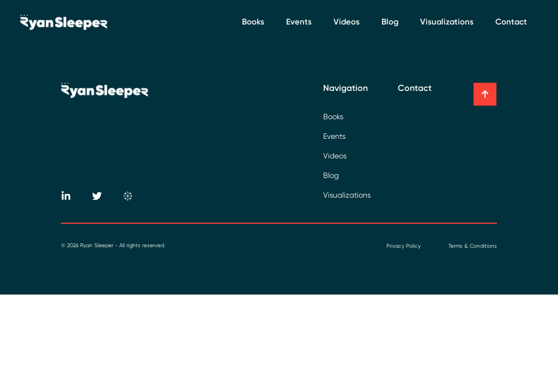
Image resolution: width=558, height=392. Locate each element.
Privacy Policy (404, 246)
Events (299, 22)
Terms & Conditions (473, 246)
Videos (347, 22)
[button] (485, 94)
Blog (390, 22)
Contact (511, 22)
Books (253, 22)
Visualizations (447, 22)
